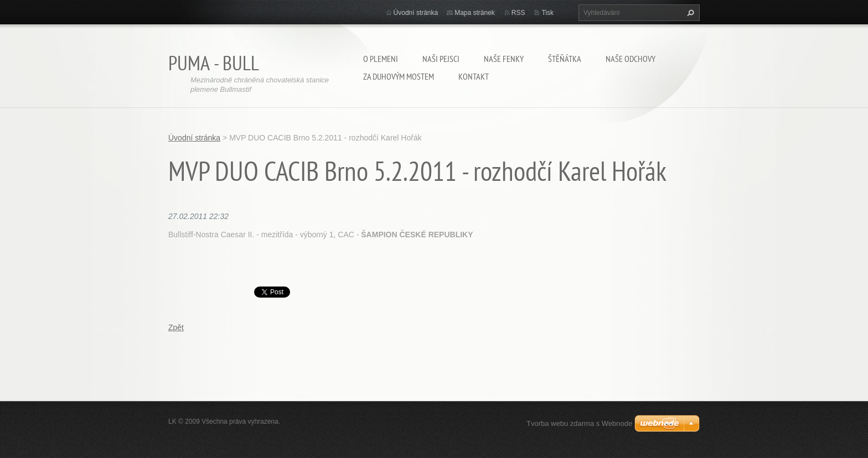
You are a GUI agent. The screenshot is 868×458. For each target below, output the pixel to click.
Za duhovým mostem (399, 76)
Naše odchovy (631, 59)
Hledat (689, 13)
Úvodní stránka (416, 13)
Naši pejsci (441, 59)
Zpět (176, 327)
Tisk (547, 13)
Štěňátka (565, 59)
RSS (518, 13)
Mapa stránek (475, 13)
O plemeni (381, 59)
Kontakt (474, 76)
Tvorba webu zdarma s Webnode (579, 423)
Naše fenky (504, 59)
